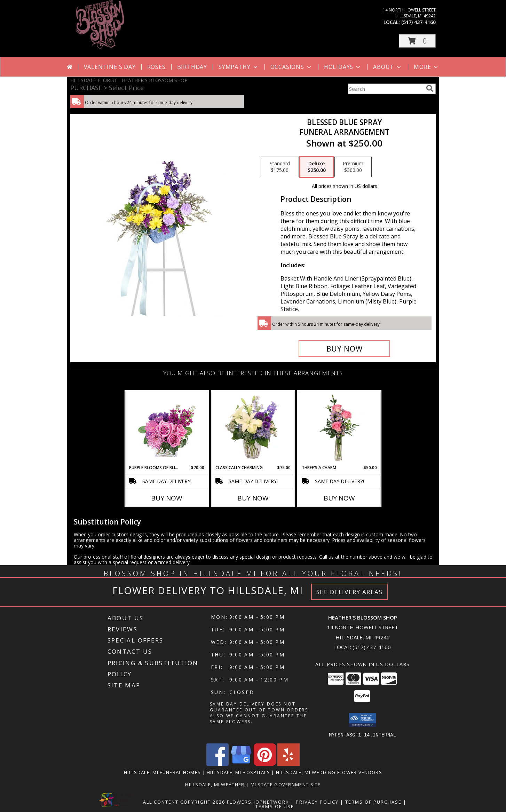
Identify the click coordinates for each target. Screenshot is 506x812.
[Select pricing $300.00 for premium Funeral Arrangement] (353, 167)
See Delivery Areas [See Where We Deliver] (350, 592)
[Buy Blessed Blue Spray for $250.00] (344, 349)
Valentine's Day (110, 67)
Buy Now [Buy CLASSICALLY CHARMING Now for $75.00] (253, 498)
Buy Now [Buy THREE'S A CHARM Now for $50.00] (339, 498)
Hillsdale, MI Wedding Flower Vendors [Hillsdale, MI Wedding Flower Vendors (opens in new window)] (329, 772)
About (388, 67)
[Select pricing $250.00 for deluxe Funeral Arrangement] (317, 167)
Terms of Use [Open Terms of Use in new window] (275, 806)
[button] (417, 41)
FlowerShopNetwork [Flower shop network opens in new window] (258, 802)
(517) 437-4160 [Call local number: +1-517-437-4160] (418, 22)
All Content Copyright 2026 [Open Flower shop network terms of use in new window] (184, 802)
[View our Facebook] (218, 763)
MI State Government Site (286, 784)
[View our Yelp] (288, 763)
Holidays (343, 67)
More (426, 67)
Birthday (192, 67)
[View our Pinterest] (265, 763)
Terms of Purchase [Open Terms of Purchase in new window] (373, 802)
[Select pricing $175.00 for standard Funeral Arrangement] (280, 167)
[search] (430, 88)
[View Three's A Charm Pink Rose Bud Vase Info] (339, 428)
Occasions (291, 67)
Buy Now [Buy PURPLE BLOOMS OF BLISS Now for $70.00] (167, 498)
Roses (156, 67)
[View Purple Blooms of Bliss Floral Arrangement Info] (167, 428)
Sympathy (239, 67)
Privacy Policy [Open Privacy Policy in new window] (317, 802)
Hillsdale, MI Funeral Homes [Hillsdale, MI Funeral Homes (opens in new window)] (162, 772)
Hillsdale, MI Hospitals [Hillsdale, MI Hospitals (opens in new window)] (238, 772)
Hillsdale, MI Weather (215, 784)
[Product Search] (386, 89)
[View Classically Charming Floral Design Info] (253, 428)
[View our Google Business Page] (241, 763)
